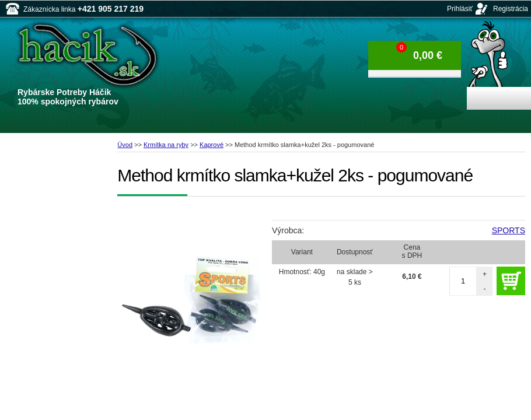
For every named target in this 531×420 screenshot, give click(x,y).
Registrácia (511, 9)
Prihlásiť (460, 9)
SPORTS (509, 230)
